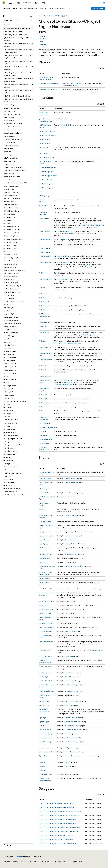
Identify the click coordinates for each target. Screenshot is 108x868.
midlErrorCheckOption (47, 681)
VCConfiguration (45, 240)
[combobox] (18, 20)
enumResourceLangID (47, 601)
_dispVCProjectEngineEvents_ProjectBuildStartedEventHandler (59, 831)
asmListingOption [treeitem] (10, 111)
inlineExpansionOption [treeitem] (11, 205)
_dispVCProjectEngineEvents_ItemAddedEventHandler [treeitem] (19, 39)
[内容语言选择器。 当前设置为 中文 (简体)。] (8, 857)
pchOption (43, 726)
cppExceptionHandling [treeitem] (11, 145)
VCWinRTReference (46, 439)
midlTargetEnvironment (47, 691)
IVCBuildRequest (45, 139)
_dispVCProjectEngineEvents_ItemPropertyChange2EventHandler (60, 811)
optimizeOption (44, 705)
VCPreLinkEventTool (46, 360)
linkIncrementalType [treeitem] (11, 264)
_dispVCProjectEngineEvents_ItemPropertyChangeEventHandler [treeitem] (19, 57)
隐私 (35, 862)
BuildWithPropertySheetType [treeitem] (13, 124)
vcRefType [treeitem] (7, 464)
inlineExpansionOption (47, 627)
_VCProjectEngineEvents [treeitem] (12, 105)
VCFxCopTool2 (44, 302)
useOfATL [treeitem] (7, 339)
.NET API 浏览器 (60, 16)
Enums (42, 41)
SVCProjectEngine (45, 196)
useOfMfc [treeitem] (7, 342)
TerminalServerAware (71, 752)
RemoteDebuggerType (47, 734)
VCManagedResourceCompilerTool (45, 316)
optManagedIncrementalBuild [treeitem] (14, 301)
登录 (104, 3)
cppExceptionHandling (47, 536)
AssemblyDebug (70, 631)
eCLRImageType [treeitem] (9, 155)
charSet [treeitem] (7, 130)
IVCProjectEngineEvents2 (48, 168)
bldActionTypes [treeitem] (9, 117)
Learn (40, 16)
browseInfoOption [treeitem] (10, 120)
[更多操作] (104, 16)
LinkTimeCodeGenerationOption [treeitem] (15, 270)
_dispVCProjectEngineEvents (63, 385)
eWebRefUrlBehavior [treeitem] (11, 195)
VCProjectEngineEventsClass (49, 83)
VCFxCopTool (44, 298)
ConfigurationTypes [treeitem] (10, 142)
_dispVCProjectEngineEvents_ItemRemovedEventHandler (58, 819)
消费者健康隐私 (46, 862)
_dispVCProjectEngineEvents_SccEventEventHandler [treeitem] (19, 91)
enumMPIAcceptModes (47, 589)
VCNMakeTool (44, 332)
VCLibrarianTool (45, 306)
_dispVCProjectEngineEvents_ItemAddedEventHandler (57, 803)
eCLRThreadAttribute (46, 554)
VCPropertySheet (45, 403)
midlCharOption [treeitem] (9, 280)
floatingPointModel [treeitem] (10, 202)
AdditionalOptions (71, 544)
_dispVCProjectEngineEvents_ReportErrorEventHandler (57, 835)
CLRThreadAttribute (71, 554)
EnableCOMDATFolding (72, 701)
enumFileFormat (45, 579)
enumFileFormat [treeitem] (9, 174)
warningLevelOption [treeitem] (11, 492)
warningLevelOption (46, 774)
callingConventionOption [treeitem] (12, 127)
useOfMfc (43, 766)
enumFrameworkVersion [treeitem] (12, 177)
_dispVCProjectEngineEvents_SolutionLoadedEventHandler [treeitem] (19, 100)
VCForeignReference (46, 294)
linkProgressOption (46, 656)
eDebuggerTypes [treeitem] (10, 161)
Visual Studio (48, 16)
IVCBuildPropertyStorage (47, 135)
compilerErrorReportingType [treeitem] (13, 139)
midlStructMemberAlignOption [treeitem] (14, 286)
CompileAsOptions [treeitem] (10, 136)
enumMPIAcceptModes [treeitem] (12, 180)
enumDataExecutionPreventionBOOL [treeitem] (16, 170)
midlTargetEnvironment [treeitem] (12, 289)
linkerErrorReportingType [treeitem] (12, 258)
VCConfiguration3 (45, 252)
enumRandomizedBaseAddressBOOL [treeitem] (16, 183)
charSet (42, 509)
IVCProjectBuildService (47, 157)
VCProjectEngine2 (45, 376)
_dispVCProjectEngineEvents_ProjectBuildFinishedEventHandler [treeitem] (19, 74)
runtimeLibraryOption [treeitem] (11, 320)
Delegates (43, 44)
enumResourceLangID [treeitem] (11, 186)
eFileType (42, 562)
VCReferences (44, 411)
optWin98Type (44, 722)
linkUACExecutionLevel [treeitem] (11, 273)
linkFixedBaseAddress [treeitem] (11, 261)
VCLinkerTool (44, 310)
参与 (30, 862)
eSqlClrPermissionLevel (47, 609)
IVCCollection (44, 147)
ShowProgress (69, 656)
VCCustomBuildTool (46, 256)
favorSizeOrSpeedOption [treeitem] (12, 198)
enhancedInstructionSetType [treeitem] (13, 167)
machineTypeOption (46, 673)
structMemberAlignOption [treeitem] (13, 323)
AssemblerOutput (70, 478)
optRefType (43, 718)
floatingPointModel (46, 623)
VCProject (43, 366)
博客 (23, 862)
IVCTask (42, 192)
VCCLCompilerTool (45, 231)
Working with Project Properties (90, 225)
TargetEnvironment (71, 691)
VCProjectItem (44, 395)
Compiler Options (68, 233)
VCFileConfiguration (46, 279)
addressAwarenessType (47, 472)
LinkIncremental (97, 650)
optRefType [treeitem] (8, 304)
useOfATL (43, 762)
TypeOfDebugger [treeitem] (10, 336)
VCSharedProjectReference (48, 427)
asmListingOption (45, 478)
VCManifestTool (45, 322)
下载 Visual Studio (98, 8)
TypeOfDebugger (45, 756)
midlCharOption (45, 677)
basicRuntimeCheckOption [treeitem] (13, 114)
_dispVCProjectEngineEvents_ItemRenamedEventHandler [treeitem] (19, 68)
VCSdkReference (45, 423)
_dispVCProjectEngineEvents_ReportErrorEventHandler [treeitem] (19, 86)
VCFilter (42, 288)
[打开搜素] (100, 3)
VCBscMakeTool (45, 218)
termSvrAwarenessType (47, 752)
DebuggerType (69, 756)
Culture (67, 601)
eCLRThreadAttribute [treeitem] (11, 158)
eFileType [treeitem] (7, 164)
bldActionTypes (44, 489)
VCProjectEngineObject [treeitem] (12, 442)
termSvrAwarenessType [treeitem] (12, 333)
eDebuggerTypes (45, 558)
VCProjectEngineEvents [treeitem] (12, 435)
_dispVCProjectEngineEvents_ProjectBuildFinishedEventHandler (60, 827)
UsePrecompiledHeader (72, 726)
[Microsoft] (4, 3)
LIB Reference (79, 306)
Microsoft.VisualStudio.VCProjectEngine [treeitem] (17, 28)
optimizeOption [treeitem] (9, 298)
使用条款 (58, 862)
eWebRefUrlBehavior (46, 613)
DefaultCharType (70, 677)
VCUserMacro (44, 435)
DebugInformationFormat (73, 540)
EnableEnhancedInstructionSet (75, 566)
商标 (65, 862)
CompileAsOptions (45, 522)
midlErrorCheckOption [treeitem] (11, 283)
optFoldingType (44, 701)
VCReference (44, 407)
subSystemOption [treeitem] (10, 326)
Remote (67, 734)
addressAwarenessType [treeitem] (12, 108)
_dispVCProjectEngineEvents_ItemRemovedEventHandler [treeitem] (19, 62)
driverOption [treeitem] (8, 152)
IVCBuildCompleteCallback (48, 131)
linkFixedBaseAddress (46, 642)
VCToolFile (43, 431)
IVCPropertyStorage (46, 180)
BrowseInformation (71, 493)
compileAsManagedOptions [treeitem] (13, 133)
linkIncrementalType (46, 650)
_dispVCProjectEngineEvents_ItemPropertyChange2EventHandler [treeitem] (19, 51)
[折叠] (31, 16)
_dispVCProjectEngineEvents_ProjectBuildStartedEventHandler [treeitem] (19, 80)
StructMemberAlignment (73, 685)
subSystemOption (45, 748)
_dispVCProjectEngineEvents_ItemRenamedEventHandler (58, 823)
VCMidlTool (43, 326)
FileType (67, 562)
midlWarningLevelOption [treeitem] (12, 292)
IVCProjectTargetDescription (48, 176)
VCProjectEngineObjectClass (49, 90)
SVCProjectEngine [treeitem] (10, 329)
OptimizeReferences (71, 718)
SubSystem (68, 748)
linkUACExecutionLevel (47, 667)
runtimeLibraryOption (46, 738)
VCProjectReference (46, 399)
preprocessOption (45, 730)
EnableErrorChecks (71, 681)
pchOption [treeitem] (8, 311)
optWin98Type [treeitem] (9, 308)
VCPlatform (43, 341)
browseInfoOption (45, 493)
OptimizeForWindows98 (72, 722)
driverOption (44, 544)
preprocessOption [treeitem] (10, 314)
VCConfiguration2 (45, 248)
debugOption (44, 540)
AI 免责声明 (6, 862)
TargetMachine (69, 673)
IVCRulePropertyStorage (47, 184)
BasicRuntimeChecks (71, 482)
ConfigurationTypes (46, 532)
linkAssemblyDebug (46, 631)
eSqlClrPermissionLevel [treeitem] (11, 192)
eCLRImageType (45, 548)
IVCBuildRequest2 (45, 143)
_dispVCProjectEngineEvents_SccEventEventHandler (56, 839)
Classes (43, 36)
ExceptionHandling (71, 536)
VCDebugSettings (45, 262)
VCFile (41, 273)
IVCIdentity (43, 153)
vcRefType (43, 770)
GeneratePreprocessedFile (73, 730)
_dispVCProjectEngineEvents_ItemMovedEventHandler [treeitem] (19, 45)
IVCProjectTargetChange (47, 172)
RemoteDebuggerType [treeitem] (11, 317)
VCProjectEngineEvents (75, 83)
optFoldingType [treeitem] (9, 295)
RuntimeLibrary (70, 738)
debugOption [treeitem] (9, 149)
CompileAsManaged (71, 515)
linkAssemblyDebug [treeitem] (10, 255)
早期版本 (16, 862)
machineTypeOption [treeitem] (11, 276)
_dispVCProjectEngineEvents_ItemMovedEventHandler (57, 807)
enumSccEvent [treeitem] (9, 189)
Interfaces (43, 39)
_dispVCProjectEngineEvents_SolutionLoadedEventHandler (58, 843)
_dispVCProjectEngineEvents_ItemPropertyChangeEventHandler (60, 815)
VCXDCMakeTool (45, 443)
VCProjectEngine (45, 370)
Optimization (69, 705)
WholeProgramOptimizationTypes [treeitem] (15, 495)
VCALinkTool (44, 206)
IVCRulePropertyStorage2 (48, 188)
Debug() (88, 265)
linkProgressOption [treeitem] (10, 267)
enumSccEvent (44, 605)
